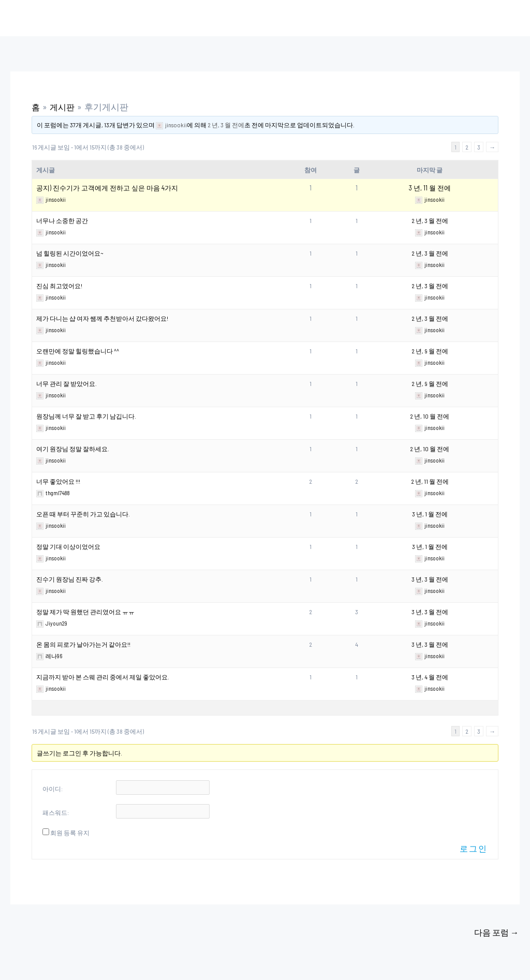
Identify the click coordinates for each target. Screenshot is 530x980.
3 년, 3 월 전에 (430, 579)
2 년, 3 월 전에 (226, 125)
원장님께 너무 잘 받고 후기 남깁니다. (86, 416)
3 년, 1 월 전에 (430, 514)
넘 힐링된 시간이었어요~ (70, 253)
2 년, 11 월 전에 (430, 481)
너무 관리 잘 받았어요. (67, 383)
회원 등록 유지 (70, 833)
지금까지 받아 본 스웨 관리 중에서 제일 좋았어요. (103, 677)
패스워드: (56, 812)
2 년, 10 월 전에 (430, 416)
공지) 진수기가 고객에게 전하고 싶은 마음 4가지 (107, 188)
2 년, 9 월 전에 (430, 351)
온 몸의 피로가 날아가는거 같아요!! (83, 644)
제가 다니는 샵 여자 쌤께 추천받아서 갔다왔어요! (102, 318)
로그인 (474, 849)
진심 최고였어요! (59, 286)
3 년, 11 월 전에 (430, 188)
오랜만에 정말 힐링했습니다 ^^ (78, 351)
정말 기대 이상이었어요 (68, 546)
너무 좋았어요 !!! (58, 481)
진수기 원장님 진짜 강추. (70, 579)
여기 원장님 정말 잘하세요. (73, 449)
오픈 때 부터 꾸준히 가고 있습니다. (83, 514)
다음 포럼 (495, 932)
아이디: (53, 789)
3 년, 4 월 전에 (430, 677)
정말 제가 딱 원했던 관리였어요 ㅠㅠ (85, 612)
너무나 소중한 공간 (62, 220)
